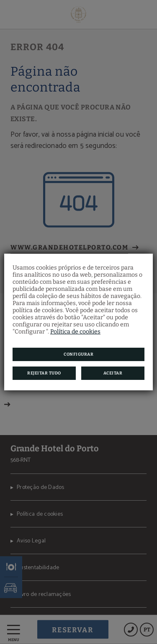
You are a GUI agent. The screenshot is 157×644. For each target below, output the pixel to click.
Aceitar (113, 373)
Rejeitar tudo (44, 373)
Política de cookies (75, 332)
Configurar (78, 354)
